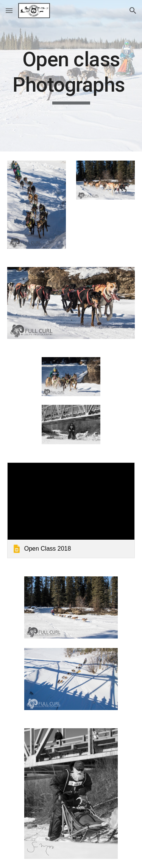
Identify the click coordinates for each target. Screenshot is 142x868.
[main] (71, 76)
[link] (71, 510)
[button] (9, 10)
